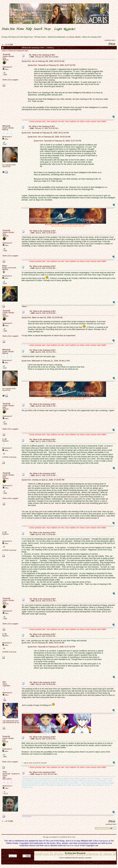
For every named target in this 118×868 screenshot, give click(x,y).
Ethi (4, 682)
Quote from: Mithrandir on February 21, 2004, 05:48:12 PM (46, 361)
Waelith (78, 37)
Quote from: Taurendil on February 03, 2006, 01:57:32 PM (52, 65)
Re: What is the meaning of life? (42, 55)
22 (6, 44)
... (4, 44)
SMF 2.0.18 (62, 850)
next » (114, 40)
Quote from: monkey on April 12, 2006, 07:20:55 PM (43, 480)
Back (75, 862)
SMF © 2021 (73, 850)
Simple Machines (86, 850)
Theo (5, 772)
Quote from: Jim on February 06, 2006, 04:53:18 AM (43, 61)
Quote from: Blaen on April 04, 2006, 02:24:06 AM (42, 318)
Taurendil (6, 54)
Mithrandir (6, 126)
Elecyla (72, 37)
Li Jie (4, 439)
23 (9, 44)
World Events (52, 37)
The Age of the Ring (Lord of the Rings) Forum (17, 37)
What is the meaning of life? (92, 37)
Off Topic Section (40, 37)
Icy (67, 37)
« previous (108, 40)
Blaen (5, 266)
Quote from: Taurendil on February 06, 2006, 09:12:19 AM (45, 133)
